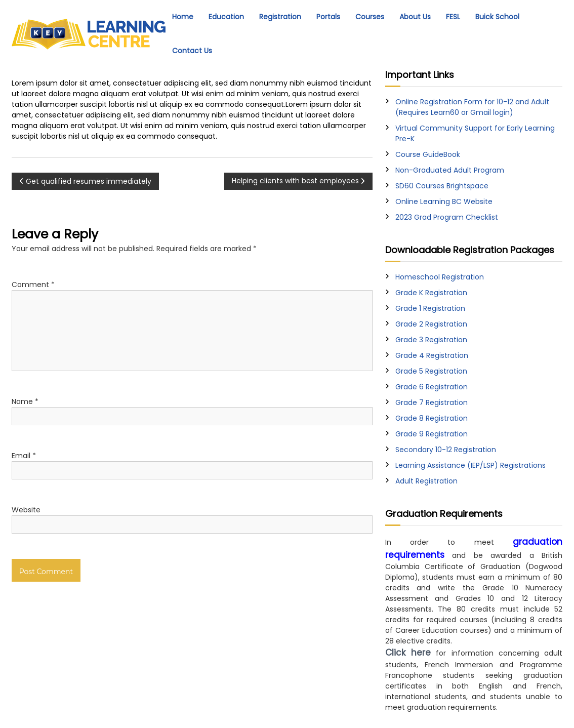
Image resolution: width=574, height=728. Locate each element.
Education (226, 17)
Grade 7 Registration (432, 402)
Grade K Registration (431, 293)
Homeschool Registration (440, 277)
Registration (280, 17)
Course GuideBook (428, 154)
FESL (453, 17)
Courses (370, 17)
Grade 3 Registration (431, 340)
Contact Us (192, 51)
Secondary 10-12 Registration (446, 450)
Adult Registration (426, 481)
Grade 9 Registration (432, 434)
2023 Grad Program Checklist (447, 217)
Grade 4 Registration (432, 355)
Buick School (497, 17)
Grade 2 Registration (431, 324)
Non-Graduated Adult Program (450, 170)
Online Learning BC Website (444, 201)
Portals (328, 17)
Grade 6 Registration (432, 387)
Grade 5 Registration (431, 371)
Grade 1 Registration (430, 308)
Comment (33, 285)
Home (183, 17)
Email (24, 456)
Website (26, 510)
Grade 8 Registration (432, 418)
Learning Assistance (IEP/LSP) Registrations (470, 465)
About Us (415, 17)
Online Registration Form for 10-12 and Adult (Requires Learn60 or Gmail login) (472, 107)
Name (25, 401)
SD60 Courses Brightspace (442, 186)
